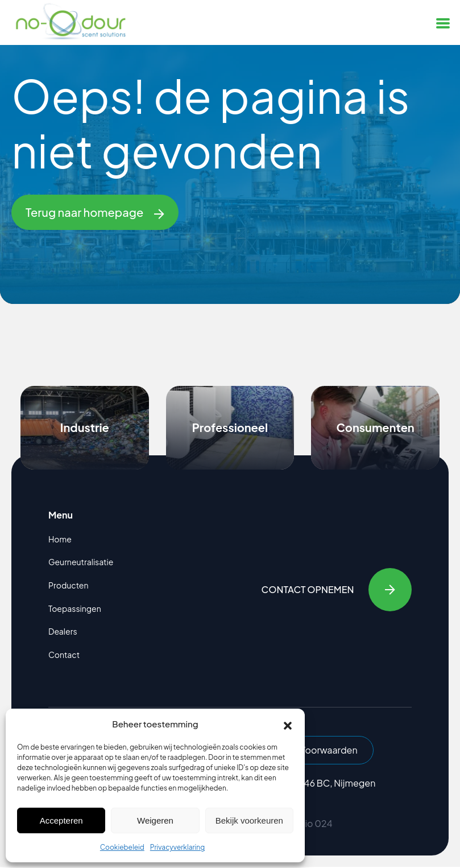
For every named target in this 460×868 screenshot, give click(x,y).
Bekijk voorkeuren (249, 820)
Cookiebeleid (122, 847)
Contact (64, 655)
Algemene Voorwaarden (309, 750)
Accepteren (61, 820)
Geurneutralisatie (81, 562)
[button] (288, 724)
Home (60, 539)
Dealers (63, 631)
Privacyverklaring (177, 847)
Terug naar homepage (95, 212)
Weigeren (155, 820)
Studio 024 (308, 824)
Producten (68, 585)
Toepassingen (75, 608)
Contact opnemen (336, 590)
